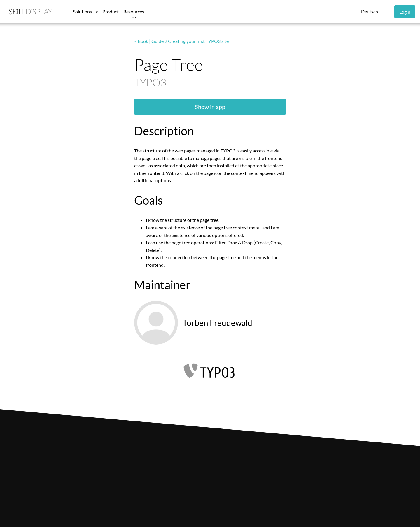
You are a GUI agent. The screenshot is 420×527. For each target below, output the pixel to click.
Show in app (210, 107)
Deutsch (370, 12)
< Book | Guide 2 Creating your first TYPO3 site (181, 41)
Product (111, 12)
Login (405, 12)
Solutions (83, 12)
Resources (134, 12)
